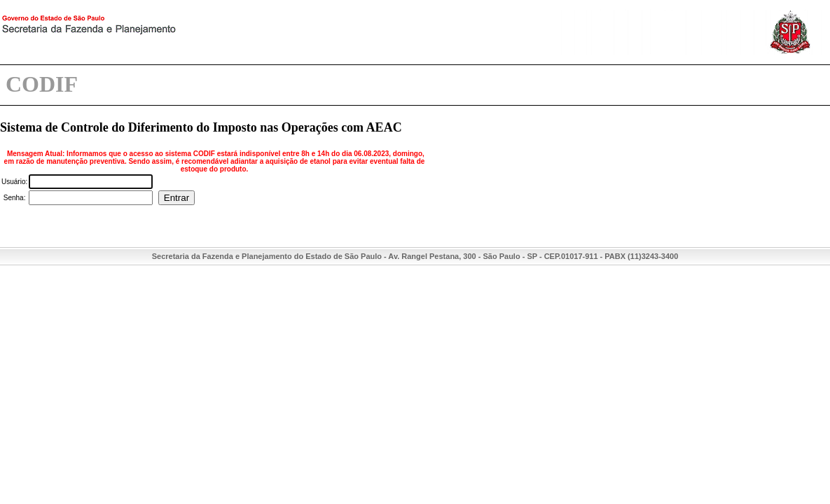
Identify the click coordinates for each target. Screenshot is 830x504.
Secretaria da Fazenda (140, 34)
